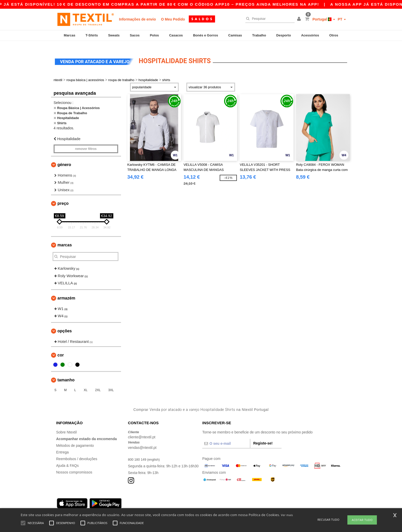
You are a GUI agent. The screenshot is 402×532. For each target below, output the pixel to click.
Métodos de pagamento (75, 439)
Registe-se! (263, 437)
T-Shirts (92, 35)
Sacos (135, 35)
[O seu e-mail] (226, 437)
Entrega (62, 446)
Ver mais (287, 515)
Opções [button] (65, 325)
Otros (334, 35)
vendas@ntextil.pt (142, 441)
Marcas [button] (65, 239)
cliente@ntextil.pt (142, 431)
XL (86, 384)
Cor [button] (61, 349)
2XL (98, 384)
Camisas (235, 35)
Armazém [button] (66, 292)
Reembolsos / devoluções (77, 452)
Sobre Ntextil (66, 426)
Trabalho (259, 35)
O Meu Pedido (173, 19)
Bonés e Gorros (206, 35)
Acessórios (310, 35)
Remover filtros (86, 142)
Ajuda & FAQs (67, 459)
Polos (154, 35)
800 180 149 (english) (145, 453)
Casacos (176, 35)
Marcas (70, 35)
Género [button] (64, 158)
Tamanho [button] (66, 374)
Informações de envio (137, 19)
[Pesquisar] (269, 19)
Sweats (114, 35)
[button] (300, 19)
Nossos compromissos (74, 466)
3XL (111, 384)
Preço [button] (63, 197)
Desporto (284, 35)
